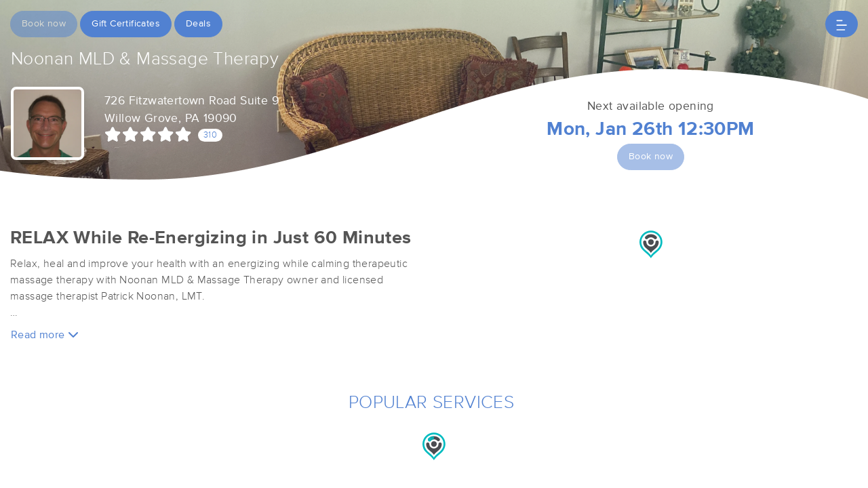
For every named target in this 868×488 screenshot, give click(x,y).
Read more (45, 334)
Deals (198, 24)
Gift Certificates (126, 24)
